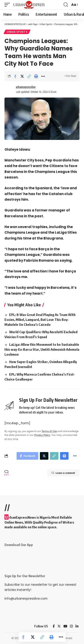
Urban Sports (17, 32)
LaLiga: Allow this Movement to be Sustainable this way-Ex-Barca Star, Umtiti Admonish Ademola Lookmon (42, 349)
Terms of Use (49, 431)
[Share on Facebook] (15, 76)
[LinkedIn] (77, 626)
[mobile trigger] (8, 5)
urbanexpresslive (26, 87)
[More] (43, 76)
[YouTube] (65, 626)
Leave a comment (63, 473)
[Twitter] (59, 626)
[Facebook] (54, 626)
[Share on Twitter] (22, 76)
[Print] (36, 76)
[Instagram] (71, 626)
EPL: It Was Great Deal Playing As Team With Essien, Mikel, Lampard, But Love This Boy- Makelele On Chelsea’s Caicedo (40, 320)
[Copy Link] (29, 76)
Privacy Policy (42, 435)
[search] (66, 5)
